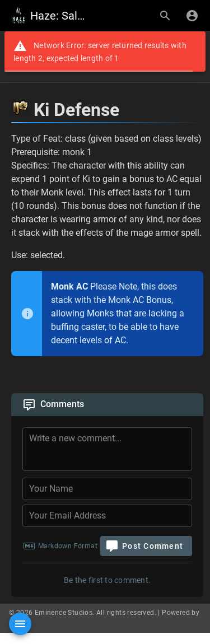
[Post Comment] (146, 546)
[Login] (192, 16)
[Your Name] (107, 489)
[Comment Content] (111, 451)
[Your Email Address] (107, 516)
